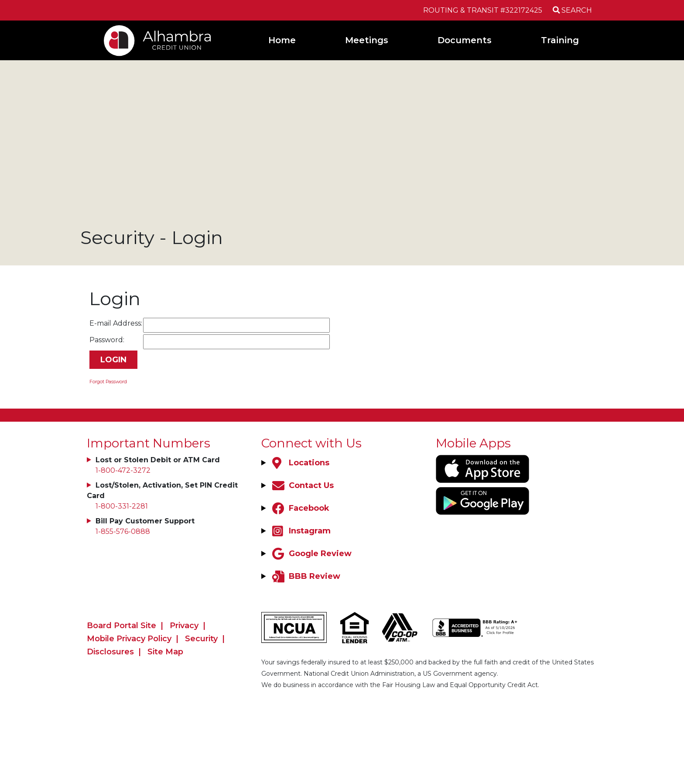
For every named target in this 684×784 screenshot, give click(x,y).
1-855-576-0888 (123, 531)
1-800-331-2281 (122, 506)
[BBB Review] (305, 576)
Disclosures (110, 652)
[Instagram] (300, 531)
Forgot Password (108, 382)
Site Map (165, 652)
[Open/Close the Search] (571, 10)
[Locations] (300, 463)
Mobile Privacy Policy (129, 639)
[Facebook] (300, 508)
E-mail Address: (116, 323)
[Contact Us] (302, 485)
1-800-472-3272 (123, 470)
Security (201, 639)
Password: (107, 340)
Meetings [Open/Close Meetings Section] (367, 40)
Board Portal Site (121, 626)
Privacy (184, 626)
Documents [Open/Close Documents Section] (465, 40)
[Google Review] (311, 554)
